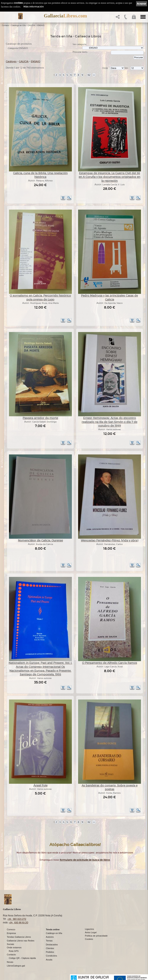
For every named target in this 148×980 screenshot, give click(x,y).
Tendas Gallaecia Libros (19, 937)
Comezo (6, 25)
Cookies (89, 939)
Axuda (49, 960)
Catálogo (11, 61)
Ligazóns (89, 929)
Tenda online (53, 929)
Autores (50, 937)
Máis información (34, 7)
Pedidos (50, 952)
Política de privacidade (96, 936)
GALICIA (31, 25)
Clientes (50, 948)
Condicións (51, 956)
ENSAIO (41, 25)
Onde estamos (14, 947)
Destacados (52, 945)
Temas (49, 941)
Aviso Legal (91, 932)
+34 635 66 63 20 (18, 923)
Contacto (11, 955)
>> (94, 75)
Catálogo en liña (18, 25)
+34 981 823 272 (17, 919)
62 (89, 75)
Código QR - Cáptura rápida (22, 958)
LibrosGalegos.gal (16, 966)
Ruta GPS (14, 951)
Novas (10, 962)
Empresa (11, 933)
